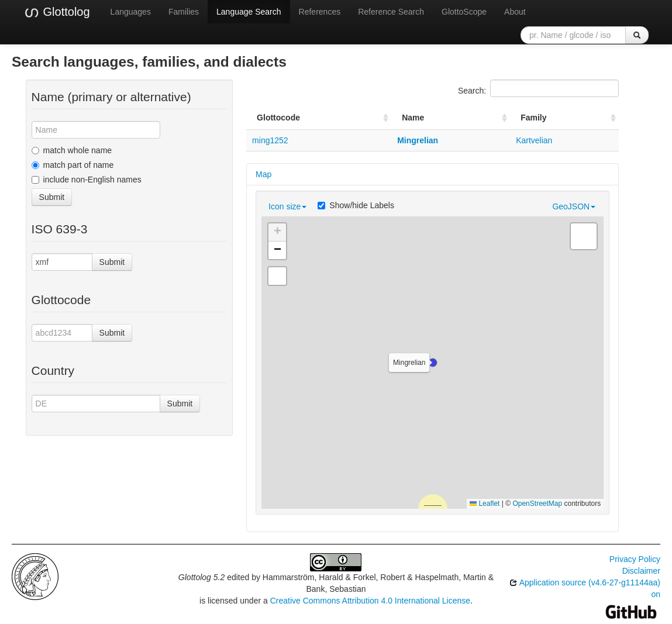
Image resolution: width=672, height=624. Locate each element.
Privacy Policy (635, 559)
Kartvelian (534, 140)
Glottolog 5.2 (201, 577)
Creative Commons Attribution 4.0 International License (370, 601)
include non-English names (87, 180)
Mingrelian (418, 140)
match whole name (72, 150)
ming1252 (270, 140)
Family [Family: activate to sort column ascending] (533, 118)
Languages (131, 12)
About (515, 12)
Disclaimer (641, 571)
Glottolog (57, 12)
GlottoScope (464, 12)
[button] (433, 363)
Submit (52, 197)
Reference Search (391, 12)
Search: (538, 88)
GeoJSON (574, 206)
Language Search (249, 12)
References (320, 12)
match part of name (73, 165)
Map (263, 174)
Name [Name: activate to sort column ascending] (413, 118)
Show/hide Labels (356, 205)
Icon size (287, 206)
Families (184, 12)
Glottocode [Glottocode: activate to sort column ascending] (278, 118)
